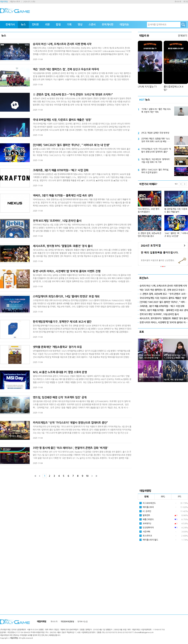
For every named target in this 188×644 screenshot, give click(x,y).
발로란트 (145, 515)
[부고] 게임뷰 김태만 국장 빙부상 (155, 133)
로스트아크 (146, 536)
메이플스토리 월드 (149, 540)
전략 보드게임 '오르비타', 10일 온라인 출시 (57, 221)
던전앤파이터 (147, 528)
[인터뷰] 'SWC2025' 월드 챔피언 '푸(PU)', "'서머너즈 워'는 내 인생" (71, 145)
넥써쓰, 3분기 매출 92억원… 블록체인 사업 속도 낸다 (63, 196)
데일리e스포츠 (15, 2)
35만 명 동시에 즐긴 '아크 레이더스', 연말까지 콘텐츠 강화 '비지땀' (70, 448)
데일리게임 (4, 2)
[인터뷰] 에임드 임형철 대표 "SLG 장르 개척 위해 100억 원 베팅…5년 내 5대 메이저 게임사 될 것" (155, 140)
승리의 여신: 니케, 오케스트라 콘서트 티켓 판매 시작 (62, 44)
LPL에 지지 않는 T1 (147, 87)
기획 (69, 25)
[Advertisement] (163, 123)
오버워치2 (145, 523)
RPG (163, 497)
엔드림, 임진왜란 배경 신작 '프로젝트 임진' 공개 (60, 397)
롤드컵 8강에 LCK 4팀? (174, 88)
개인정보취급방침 (67, 622)
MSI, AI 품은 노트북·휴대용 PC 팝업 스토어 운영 (60, 372)
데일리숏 (124, 25)
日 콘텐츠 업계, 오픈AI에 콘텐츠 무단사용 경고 (150, 235)
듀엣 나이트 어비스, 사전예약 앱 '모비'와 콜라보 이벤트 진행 (67, 271)
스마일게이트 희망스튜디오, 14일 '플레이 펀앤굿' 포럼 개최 (66, 297)
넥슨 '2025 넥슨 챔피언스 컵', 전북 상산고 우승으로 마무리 (66, 69)
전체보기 (182, 36)
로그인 (186, 2)
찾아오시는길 (82, 622)
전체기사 (10, 25)
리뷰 (47, 25)
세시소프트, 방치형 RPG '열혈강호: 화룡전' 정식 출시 (63, 246)
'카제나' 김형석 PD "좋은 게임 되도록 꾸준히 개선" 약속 (156, 111)
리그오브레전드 (148, 503)
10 (87, 476)
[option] (163, 213)
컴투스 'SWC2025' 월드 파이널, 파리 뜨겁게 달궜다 (155, 171)
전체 (146, 497)
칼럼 (58, 25)
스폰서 (92, 25)
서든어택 (145, 532)
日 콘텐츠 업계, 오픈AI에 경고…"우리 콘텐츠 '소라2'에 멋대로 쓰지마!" (73, 95)
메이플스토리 (147, 507)
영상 (80, 25)
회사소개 (178, 2)
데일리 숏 (144, 36)
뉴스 (23, 25)
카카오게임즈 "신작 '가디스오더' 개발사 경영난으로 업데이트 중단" (70, 423)
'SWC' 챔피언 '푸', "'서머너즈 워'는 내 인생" (176, 235)
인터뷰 (35, 25)
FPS (180, 497)
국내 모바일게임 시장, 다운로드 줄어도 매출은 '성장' (62, 120)
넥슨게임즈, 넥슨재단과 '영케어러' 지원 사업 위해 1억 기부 (156, 161)
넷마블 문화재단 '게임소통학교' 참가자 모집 (57, 347)
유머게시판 (108, 25)
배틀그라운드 (147, 519)
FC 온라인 (145, 511)
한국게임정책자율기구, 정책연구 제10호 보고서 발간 (62, 322)
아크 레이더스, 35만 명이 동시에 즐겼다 (149, 210)
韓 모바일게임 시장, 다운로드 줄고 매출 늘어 (176, 210)
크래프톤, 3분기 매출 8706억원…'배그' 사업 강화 (61, 170)
